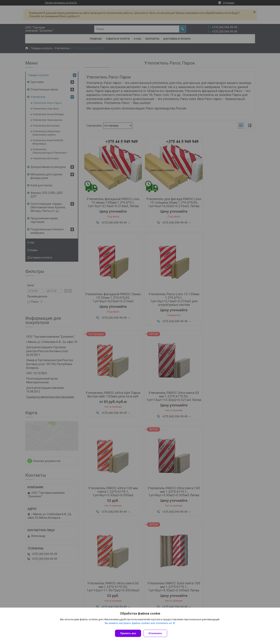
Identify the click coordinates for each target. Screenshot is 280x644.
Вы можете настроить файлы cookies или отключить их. (139, 625)
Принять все (128, 633)
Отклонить (157, 633)
